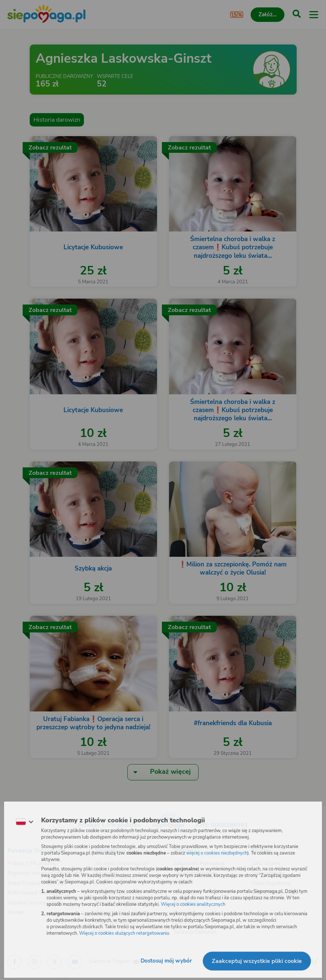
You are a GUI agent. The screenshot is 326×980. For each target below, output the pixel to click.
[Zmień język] (21, 820)
